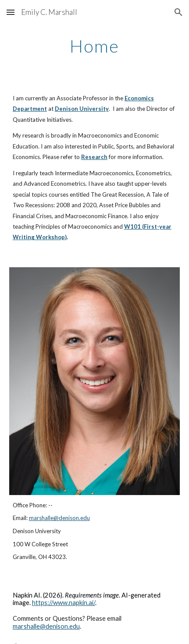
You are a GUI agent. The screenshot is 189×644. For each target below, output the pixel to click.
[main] (94, 46)
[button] (11, 12)
